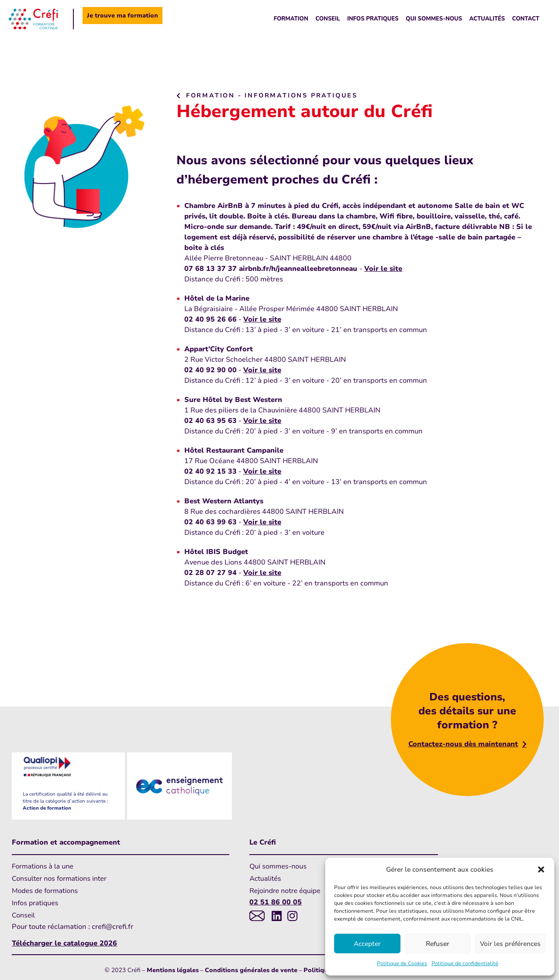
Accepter (367, 944)
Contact (526, 19)
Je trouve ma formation (122, 16)
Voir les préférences (510, 944)
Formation (291, 19)
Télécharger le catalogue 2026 (64, 943)
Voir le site (383, 269)
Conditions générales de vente (251, 970)
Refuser (438, 944)
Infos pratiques (373, 19)
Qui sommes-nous (434, 19)
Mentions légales (173, 970)
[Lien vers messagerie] (257, 916)
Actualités (487, 19)
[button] (541, 869)
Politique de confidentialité (465, 963)
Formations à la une (43, 866)
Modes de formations (45, 891)
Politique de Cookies (402, 963)
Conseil (328, 19)
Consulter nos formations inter (59, 879)
